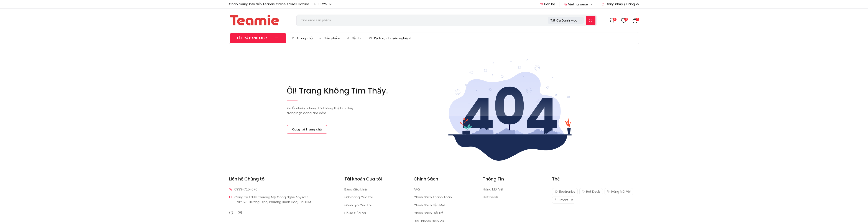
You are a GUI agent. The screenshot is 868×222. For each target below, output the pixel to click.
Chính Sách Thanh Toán (433, 197)
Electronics (565, 192)
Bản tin (354, 38)
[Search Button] (591, 20)
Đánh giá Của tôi (358, 205)
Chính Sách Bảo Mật (429, 205)
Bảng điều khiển (356, 189)
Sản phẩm (330, 38)
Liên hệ (547, 4)
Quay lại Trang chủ (307, 129)
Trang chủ (302, 38)
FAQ (417, 189)
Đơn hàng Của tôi (358, 197)
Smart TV (564, 200)
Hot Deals (491, 197)
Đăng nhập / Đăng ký (620, 4)
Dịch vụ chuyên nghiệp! (390, 38)
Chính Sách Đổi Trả (428, 213)
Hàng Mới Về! (493, 189)
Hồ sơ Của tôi (355, 213)
